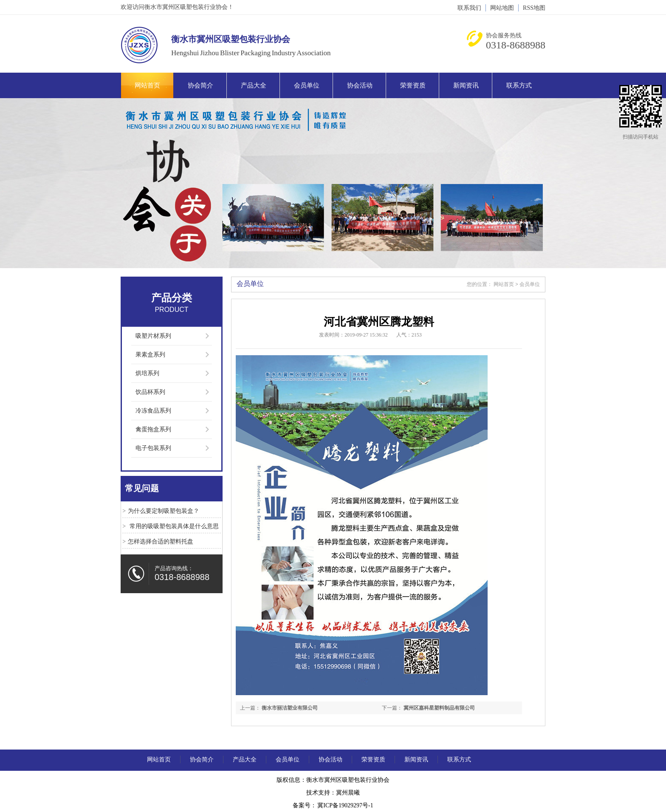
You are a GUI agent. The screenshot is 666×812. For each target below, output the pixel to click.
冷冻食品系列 (153, 411)
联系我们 (469, 8)
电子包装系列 (153, 448)
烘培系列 (147, 373)
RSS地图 (534, 8)
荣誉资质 (413, 85)
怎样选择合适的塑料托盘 (161, 542)
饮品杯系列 (150, 392)
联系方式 (519, 85)
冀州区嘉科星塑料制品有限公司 (439, 708)
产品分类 (172, 298)
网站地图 (502, 8)
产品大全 (254, 85)
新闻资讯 (466, 85)
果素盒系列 (150, 355)
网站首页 (147, 85)
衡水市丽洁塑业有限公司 (290, 708)
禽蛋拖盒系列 (153, 429)
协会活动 (360, 85)
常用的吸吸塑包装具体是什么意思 (173, 526)
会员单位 (307, 85)
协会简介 (200, 85)
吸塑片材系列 (153, 336)
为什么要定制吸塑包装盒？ (164, 511)
